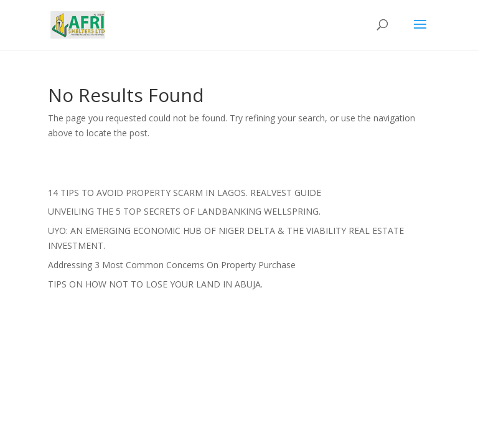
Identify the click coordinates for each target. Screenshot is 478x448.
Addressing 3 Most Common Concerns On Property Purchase (172, 265)
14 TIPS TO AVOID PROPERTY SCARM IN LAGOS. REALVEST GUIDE (185, 193)
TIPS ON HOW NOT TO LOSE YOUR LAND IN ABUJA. (155, 284)
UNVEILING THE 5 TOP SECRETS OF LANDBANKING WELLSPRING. (184, 211)
